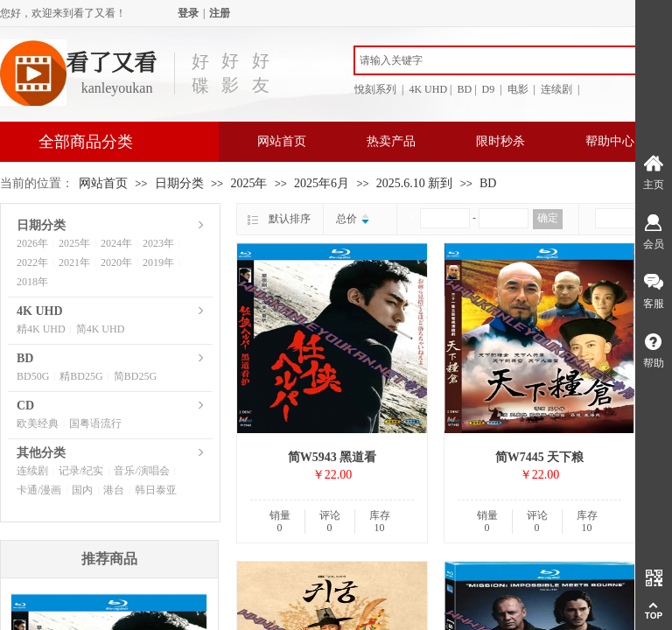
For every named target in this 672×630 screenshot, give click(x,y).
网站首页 (282, 141)
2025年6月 (322, 183)
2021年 (74, 262)
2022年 (32, 262)
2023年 (158, 243)
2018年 (32, 282)
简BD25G (135, 376)
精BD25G (81, 376)
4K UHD (40, 311)
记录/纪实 (81, 471)
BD (488, 183)
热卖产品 (391, 141)
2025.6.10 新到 (415, 183)
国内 (82, 490)
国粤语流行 (95, 423)
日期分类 (179, 183)
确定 (548, 218)
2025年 (248, 183)
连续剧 (32, 471)
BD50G (33, 376)
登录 (188, 13)
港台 (114, 490)
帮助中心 (610, 141)
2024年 (116, 243)
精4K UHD (41, 329)
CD (25, 406)
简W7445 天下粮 (540, 457)
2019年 (158, 262)
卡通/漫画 (39, 490)
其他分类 (41, 453)
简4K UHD (101, 329)
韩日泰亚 (156, 490)
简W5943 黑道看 (332, 457)
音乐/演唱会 (141, 471)
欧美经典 (38, 423)
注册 (220, 13)
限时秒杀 (500, 141)
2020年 (116, 262)
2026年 (32, 243)
